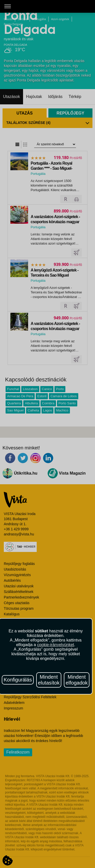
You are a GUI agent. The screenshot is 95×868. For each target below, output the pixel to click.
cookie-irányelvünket (55, 645)
